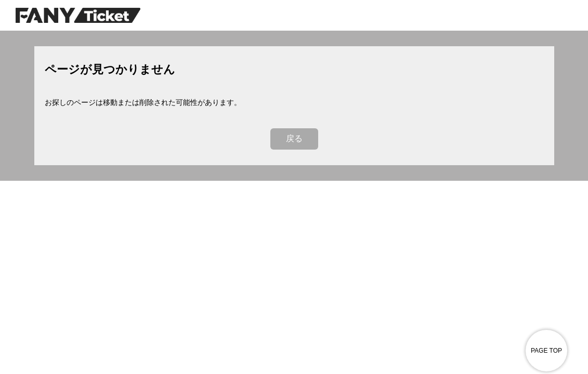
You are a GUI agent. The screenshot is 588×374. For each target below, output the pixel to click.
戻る (294, 138)
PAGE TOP (546, 351)
